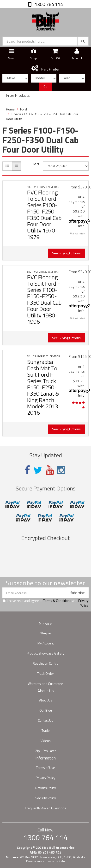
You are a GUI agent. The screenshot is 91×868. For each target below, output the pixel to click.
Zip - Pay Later (46, 751)
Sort (36, 164)
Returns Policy (46, 788)
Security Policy (46, 798)
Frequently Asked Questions (45, 808)
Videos (46, 741)
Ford (24, 109)
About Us (46, 700)
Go (45, 87)
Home (10, 109)
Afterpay (45, 633)
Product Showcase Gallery (45, 653)
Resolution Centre (46, 663)
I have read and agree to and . (46, 603)
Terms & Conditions (57, 601)
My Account (46, 643)
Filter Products (18, 96)
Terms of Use (45, 768)
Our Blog (46, 710)
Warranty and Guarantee (45, 684)
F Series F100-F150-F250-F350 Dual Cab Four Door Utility (42, 116)
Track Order (46, 673)
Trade (46, 730)
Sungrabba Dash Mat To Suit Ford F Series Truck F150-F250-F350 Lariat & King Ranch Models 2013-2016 (44, 387)
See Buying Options (66, 253)
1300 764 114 (48, 4)
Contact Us (45, 720)
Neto (62, 861)
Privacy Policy (83, 603)
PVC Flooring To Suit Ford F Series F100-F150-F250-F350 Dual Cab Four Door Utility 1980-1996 (44, 299)
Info (82, 226)
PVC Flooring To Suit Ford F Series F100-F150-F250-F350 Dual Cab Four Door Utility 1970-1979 (44, 215)
